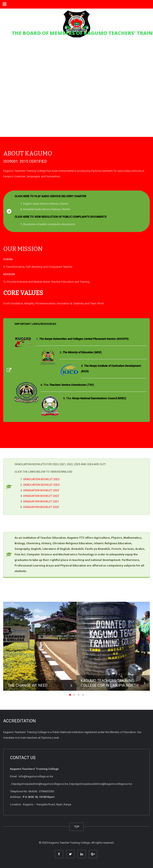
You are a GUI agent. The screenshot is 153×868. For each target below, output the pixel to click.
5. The (95, 398)
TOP (77, 827)
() (84, 339)
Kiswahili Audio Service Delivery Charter (47, 209)
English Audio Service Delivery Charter (46, 204)
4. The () (67, 385)
